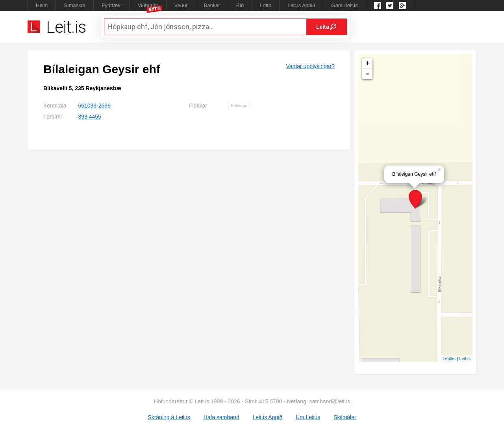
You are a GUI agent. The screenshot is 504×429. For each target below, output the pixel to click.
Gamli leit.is (344, 5)
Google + (402, 6)
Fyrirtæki (112, 5)
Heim (42, 5)
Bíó (240, 5)
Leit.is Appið (301, 5)
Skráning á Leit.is (169, 417)
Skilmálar (345, 417)
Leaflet (449, 358)
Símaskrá (75, 5)
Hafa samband (221, 417)
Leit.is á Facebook (378, 6)
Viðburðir (148, 5)
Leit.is (465, 358)
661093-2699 (94, 106)
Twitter (390, 6)
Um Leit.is (308, 417)
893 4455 (89, 117)
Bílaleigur (240, 106)
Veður (181, 5)
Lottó (266, 5)
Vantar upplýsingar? (310, 66)
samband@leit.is (330, 401)
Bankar (212, 5)
